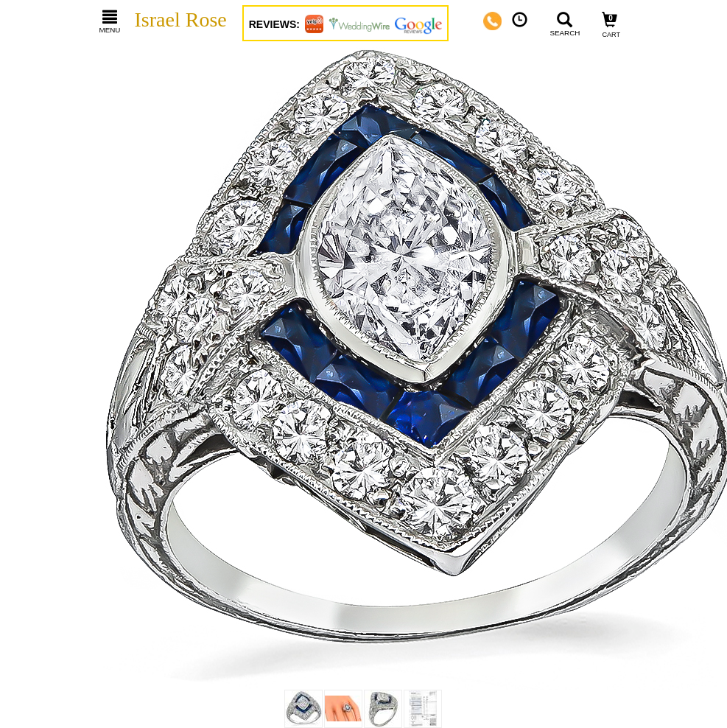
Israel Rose (181, 20)
